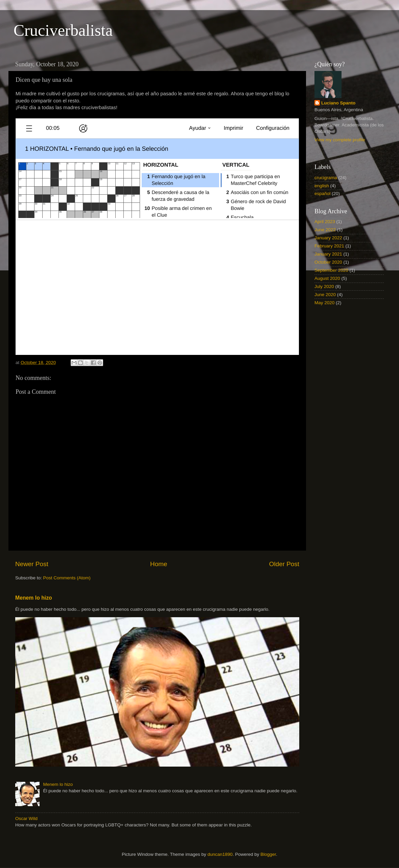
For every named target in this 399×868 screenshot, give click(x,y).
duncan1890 (220, 854)
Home (159, 564)
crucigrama (326, 178)
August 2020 (327, 278)
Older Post (284, 564)
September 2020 (331, 270)
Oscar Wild (26, 818)
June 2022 (325, 230)
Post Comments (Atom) (67, 578)
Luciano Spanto (338, 103)
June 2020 (325, 295)
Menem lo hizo (34, 598)
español (322, 194)
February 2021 (329, 246)
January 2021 (328, 254)
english (322, 186)
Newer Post (32, 564)
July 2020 (324, 286)
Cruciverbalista (63, 30)
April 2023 (325, 222)
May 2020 (324, 303)
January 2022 (328, 238)
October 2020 (328, 262)
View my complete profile (340, 140)
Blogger (268, 854)
